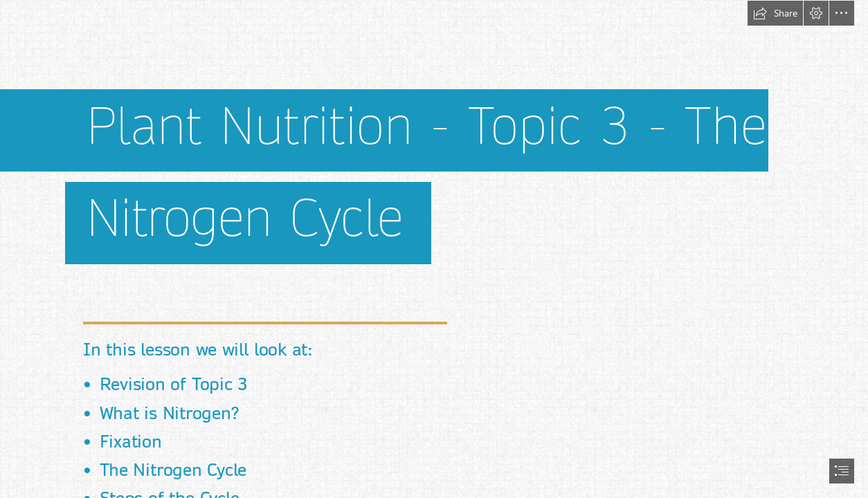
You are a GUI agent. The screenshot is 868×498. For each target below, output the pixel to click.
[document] (434, 249)
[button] (775, 13)
